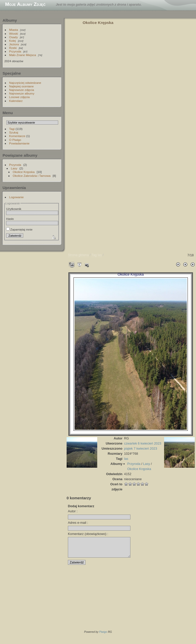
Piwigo (103, 636)
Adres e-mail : (78, 523)
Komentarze (17, 136)
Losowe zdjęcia (19, 97)
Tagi (12, 129)
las (100, 255)
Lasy (14, 168)
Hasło (10, 219)
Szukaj (14, 132)
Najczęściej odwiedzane (25, 83)
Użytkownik (14, 209)
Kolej (13, 41)
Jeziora (14, 44)
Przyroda (15, 51)
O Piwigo (15, 140)
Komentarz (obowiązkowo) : (88, 534)
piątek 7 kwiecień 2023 (140, 448)
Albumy (10, 20)
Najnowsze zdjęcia (22, 90)
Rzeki (13, 48)
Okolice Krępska (24, 172)
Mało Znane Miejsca (23, 55)
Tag (94, 255)
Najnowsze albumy (22, 93)
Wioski (14, 33)
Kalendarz (16, 101)
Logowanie (16, 197)
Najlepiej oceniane (21, 86)
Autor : (73, 511)
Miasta (14, 30)
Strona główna (78, 255)
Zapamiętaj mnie (19, 229)
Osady (14, 37)
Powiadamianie (19, 143)
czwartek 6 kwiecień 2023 (143, 443)
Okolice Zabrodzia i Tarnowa (32, 176)
